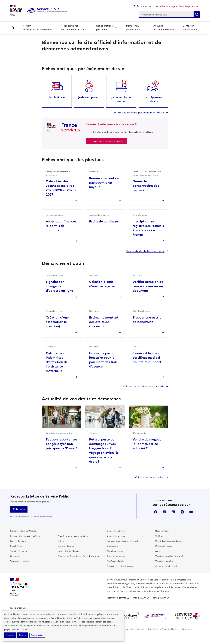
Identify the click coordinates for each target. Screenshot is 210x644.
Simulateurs (112, 546)
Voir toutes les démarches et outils (144, 386)
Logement (15, 556)
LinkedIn (173, 512)
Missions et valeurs (164, 546)
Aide (157, 551)
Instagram (182, 512)
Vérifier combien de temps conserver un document (148, 286)
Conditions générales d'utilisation (163, 629)
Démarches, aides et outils (134, 28)
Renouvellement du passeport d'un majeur (104, 182)
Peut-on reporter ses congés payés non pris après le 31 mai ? (62, 444)
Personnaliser (37, 635)
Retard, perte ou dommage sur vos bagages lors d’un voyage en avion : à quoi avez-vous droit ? (103, 450)
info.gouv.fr (141, 598)
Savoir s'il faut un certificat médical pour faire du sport (147, 358)
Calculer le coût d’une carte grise (102, 284)
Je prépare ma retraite (153, 99)
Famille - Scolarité (18, 541)
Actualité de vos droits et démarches (37, 28)
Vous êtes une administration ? (169, 556)
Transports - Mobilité (20, 561)
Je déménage (57, 97)
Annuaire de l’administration (164, 28)
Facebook (156, 512)
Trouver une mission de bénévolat (148, 320)
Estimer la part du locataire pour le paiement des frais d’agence (103, 360)
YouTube (191, 512)
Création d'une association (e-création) (57, 322)
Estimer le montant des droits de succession (104, 322)
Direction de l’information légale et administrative (155, 587)
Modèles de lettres (115, 551)
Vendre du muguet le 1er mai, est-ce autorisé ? (147, 444)
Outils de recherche (116, 556)
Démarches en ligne (116, 536)
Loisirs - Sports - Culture (68, 551)
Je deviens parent (89, 97)
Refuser (23, 635)
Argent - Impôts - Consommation (73, 536)
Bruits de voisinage (104, 221)
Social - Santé (16, 546)
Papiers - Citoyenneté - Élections (25, 536)
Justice (61, 541)
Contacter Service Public (190, 28)
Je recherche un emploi (121, 99)
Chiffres (159, 536)
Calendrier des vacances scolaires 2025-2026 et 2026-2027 (61, 188)
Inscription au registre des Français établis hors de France (148, 228)
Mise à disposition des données (169, 541)
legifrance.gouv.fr (118, 598)
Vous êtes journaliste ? (165, 561)
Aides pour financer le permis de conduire (61, 226)
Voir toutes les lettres (42, 517)
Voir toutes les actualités (150, 477)
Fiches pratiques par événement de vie (72, 28)
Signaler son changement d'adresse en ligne (59, 286)
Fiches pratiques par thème (105, 28)
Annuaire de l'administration (120, 566)
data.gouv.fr (161, 598)
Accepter (10, 635)
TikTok (164, 512)
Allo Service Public (115, 561)
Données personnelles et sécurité (129, 629)
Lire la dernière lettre (20, 517)
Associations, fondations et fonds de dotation (79, 556)
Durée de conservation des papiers (146, 186)
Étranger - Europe (66, 546)
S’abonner (19, 509)
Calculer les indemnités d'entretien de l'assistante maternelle (57, 362)
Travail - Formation (19, 551)
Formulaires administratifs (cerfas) (122, 541)
